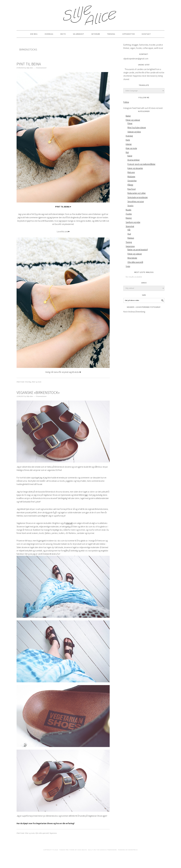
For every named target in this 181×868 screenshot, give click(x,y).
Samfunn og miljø (133, 222)
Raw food (132, 189)
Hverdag (28, 382)
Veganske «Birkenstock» (38, 393)
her (86, 495)
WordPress (133, 850)
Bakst (130, 156)
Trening (129, 242)
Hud (129, 234)
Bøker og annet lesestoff (138, 250)
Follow (126, 102)
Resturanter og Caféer (137, 193)
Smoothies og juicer (136, 201)
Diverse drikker (134, 160)
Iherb (128, 140)
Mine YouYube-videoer (137, 127)
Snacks (130, 206)
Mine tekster (132, 258)
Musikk (128, 210)
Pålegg (130, 185)
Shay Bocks (82, 850)
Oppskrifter (132, 181)
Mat (127, 152)
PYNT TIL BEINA (29, 64)
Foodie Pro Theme (67, 850)
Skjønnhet (130, 226)
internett (69, 523)
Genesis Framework (108, 850)
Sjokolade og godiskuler (138, 197)
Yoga (128, 266)
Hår (129, 230)
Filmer (130, 123)
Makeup (131, 238)
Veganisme (53, 833)
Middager (131, 177)
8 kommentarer (41, 68)
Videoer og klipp (134, 132)
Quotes (129, 214)
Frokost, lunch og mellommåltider (141, 164)
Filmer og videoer (133, 120)
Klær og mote (37, 382)
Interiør (129, 144)
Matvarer (131, 172)
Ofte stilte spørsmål (42, 833)
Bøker (128, 116)
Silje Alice (90, 14)
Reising (129, 218)
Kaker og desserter (135, 168)
